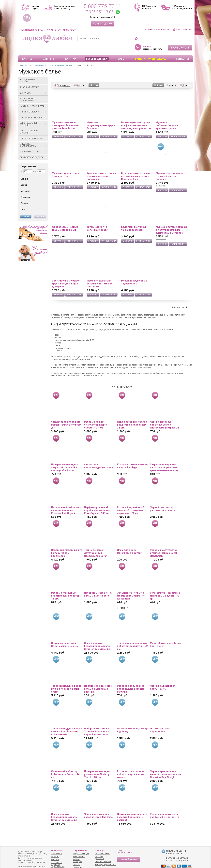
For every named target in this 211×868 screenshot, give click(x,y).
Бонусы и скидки (81, 854)
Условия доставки (99, 858)
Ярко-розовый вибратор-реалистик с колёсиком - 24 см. (132, 415)
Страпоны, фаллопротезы (33, 136)
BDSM (121, 49)
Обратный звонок (103, 24)
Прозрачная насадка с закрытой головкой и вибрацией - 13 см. (65, 458)
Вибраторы (33, 83)
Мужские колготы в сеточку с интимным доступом (99, 274)
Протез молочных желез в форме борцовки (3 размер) (132, 807)
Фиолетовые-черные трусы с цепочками (65, 219)
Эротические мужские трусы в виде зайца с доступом (66, 274)
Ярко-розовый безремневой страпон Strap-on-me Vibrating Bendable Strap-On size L (99, 636)
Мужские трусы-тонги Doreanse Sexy (66, 165)
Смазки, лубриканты (33, 129)
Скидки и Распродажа (150, 49)
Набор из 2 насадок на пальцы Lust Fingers (98, 585)
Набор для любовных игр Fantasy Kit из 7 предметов (67, 543)
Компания (56, 851)
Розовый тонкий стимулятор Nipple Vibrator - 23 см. (95, 415)
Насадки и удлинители (32, 97)
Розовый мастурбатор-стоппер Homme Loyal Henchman (164, 543)
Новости (55, 860)
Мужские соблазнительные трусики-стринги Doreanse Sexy (167, 116)
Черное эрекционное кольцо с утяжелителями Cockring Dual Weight (165, 765)
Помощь (100, 851)
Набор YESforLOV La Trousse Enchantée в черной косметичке (97, 722)
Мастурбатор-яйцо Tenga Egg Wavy (133, 721)
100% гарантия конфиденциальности (182, 7)
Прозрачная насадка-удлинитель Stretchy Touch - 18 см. (97, 765)
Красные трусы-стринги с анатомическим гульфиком (102, 167)
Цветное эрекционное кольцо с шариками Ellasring (98, 679)
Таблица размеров (77, 861)
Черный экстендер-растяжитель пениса (163, 499)
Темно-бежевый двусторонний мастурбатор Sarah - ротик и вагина (97, 543)
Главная (23, 56)
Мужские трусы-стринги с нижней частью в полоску (171, 167)
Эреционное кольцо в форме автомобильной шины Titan (131, 586)
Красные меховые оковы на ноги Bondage (133, 456)
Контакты (183, 49)
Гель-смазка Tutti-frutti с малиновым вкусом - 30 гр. (165, 586)
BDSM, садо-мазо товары (33, 71)
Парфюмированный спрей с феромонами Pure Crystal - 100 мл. (97, 501)
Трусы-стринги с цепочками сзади (97, 219)
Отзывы (76, 865)
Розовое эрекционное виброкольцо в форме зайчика (131, 679)
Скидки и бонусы (35, 7)
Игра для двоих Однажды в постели (130, 542)
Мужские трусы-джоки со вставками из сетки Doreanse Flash (135, 167)
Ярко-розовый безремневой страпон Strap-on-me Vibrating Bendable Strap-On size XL (65, 807)
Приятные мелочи (33, 102)
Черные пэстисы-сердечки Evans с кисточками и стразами (164, 415)
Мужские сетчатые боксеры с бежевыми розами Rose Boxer (65, 116)
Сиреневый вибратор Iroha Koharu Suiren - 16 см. (65, 765)
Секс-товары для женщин (33, 115)
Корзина (147, 37)
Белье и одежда (97, 49)
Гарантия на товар (103, 862)
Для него (49, 49)
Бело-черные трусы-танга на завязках (134, 219)
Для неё (27, 49)
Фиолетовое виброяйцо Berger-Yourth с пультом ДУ (66, 415)
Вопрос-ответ (79, 857)
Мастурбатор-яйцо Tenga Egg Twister (166, 635)
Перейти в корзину (180, 38)
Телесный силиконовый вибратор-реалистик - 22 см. (132, 636)
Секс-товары (40, 56)
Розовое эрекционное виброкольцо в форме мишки (131, 765)
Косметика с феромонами (33, 90)
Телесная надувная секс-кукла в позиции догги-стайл (67, 679)
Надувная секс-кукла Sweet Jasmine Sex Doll (65, 635)
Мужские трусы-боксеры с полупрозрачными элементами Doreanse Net (171, 220)
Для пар (70, 49)
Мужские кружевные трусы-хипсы (134, 273)
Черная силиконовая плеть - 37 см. (163, 678)
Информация (80, 851)
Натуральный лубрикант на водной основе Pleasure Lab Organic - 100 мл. (66, 501)
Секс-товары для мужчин (33, 122)
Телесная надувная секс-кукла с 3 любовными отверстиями (67, 722)
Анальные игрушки (33, 78)
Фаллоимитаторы (33, 142)
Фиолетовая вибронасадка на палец (99, 456)
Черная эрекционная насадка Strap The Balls (98, 806)
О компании (56, 854)
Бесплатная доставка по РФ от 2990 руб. (65, 7)
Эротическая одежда (33, 148)
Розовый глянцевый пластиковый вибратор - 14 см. (66, 586)
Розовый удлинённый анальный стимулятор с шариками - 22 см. (132, 501)
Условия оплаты (103, 854)
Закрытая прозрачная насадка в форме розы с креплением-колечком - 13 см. (165, 458)
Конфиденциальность (105, 865)
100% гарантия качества (149, 7)
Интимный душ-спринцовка (160, 721)
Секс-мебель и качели (33, 108)
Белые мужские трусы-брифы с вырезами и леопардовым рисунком (136, 116)
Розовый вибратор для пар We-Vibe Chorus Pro (165, 806)
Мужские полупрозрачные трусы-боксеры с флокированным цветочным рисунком (102, 116)
